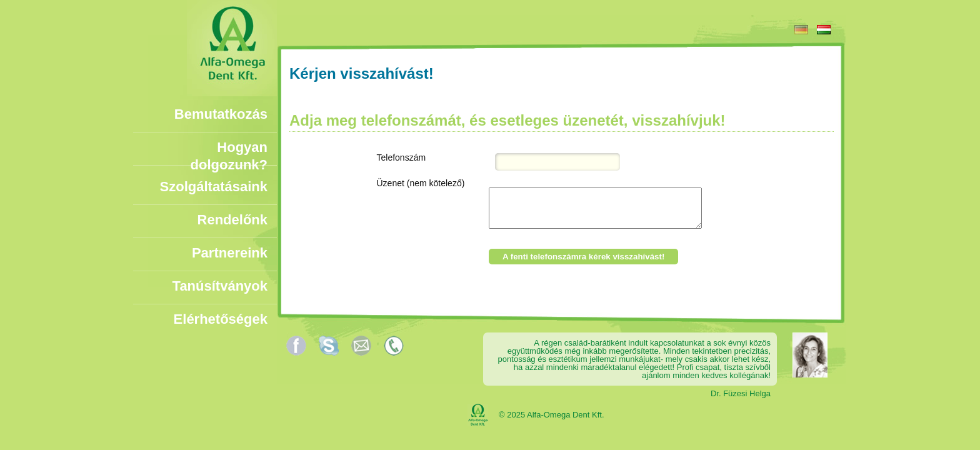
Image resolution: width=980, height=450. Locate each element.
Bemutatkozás (221, 114)
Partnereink (230, 253)
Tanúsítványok (220, 286)
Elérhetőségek (221, 319)
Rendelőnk (232, 220)
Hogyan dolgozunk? (229, 148)
